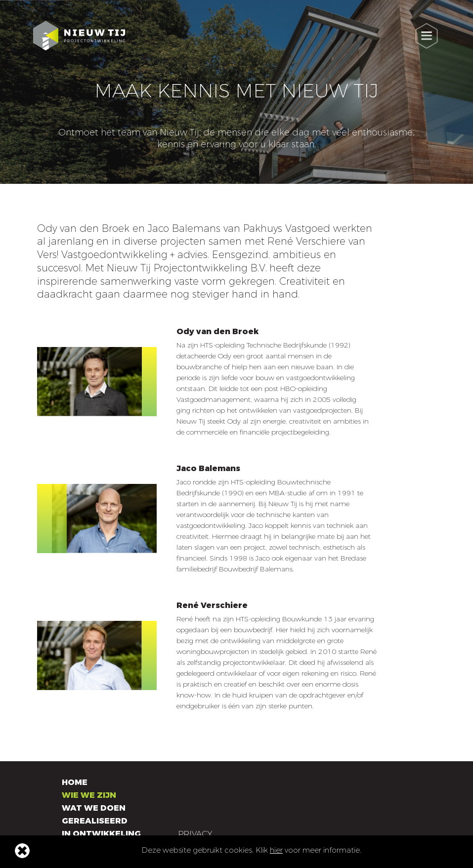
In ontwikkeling (101, 834)
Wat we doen (94, 808)
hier (276, 850)
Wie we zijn (89, 795)
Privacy (195, 834)
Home (75, 782)
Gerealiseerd (95, 821)
